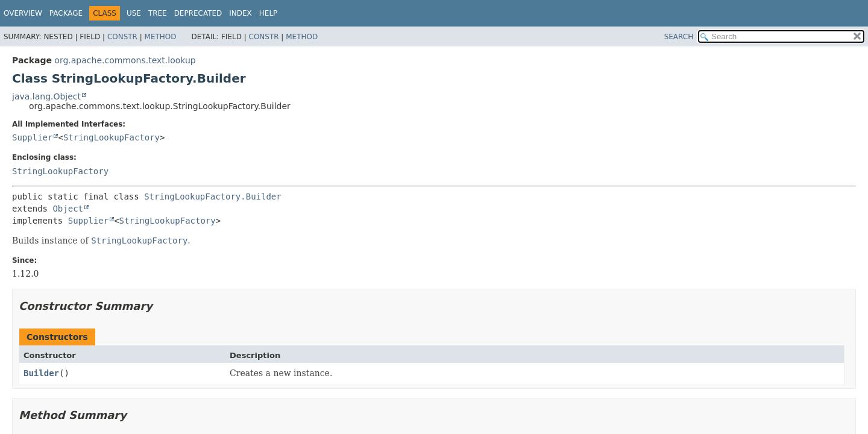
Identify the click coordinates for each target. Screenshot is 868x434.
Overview (23, 13)
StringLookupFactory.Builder (213, 197)
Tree (158, 13)
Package (66, 13)
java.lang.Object (46, 96)
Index (241, 13)
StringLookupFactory (112, 137)
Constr (122, 37)
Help (269, 13)
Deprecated (198, 13)
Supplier (32, 137)
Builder (41, 373)
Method (161, 37)
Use (134, 13)
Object (68, 209)
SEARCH (679, 37)
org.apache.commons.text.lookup (125, 60)
